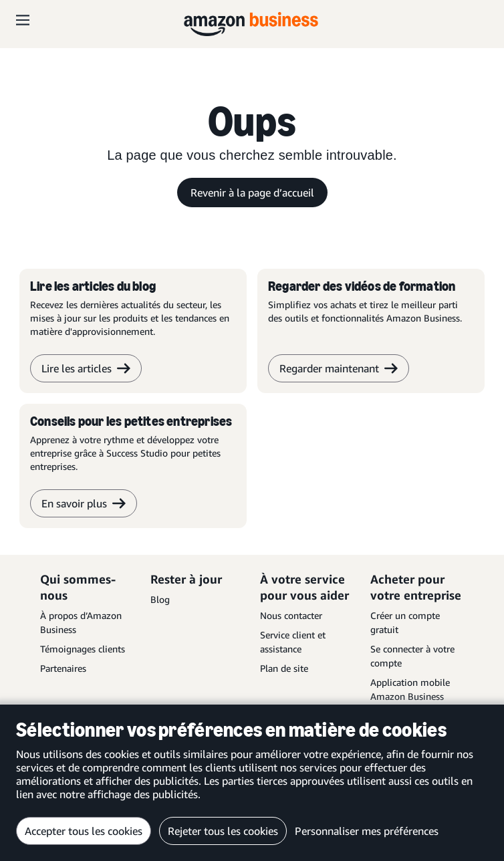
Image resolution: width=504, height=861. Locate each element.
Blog (160, 599)
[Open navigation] (23, 20)
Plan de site (284, 668)
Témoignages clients (83, 649)
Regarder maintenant (339, 368)
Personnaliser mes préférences (367, 831)
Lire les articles (86, 368)
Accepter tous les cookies (84, 831)
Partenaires (63, 668)
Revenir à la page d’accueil (252, 193)
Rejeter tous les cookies (223, 831)
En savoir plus (84, 503)
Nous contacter (291, 615)
